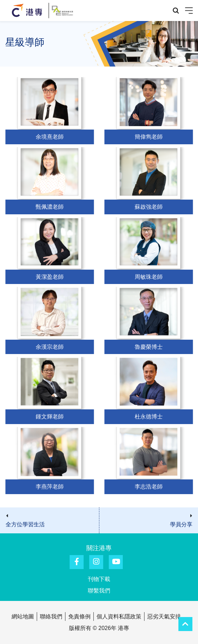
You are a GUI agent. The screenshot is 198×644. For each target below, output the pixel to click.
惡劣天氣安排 (164, 617)
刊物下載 (99, 579)
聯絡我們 (51, 617)
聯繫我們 (99, 591)
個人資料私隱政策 (119, 617)
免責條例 (79, 617)
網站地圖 (23, 617)
